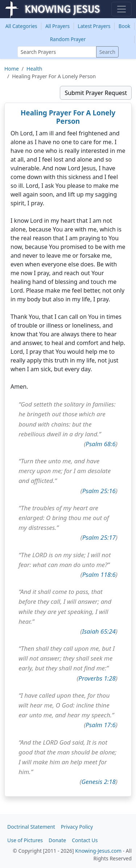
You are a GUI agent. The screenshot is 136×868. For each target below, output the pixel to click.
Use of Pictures (25, 840)
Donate (57, 840)
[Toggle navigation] (121, 9)
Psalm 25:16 (99, 491)
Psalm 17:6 (101, 725)
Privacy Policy (77, 827)
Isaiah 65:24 (99, 631)
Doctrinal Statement (31, 827)
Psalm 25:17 (99, 537)
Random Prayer (68, 39)
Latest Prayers (94, 26)
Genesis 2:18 (99, 782)
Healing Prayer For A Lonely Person (68, 117)
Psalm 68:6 (101, 444)
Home (12, 69)
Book (125, 26)
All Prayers (57, 26)
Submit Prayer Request (96, 93)
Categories (21, 26)
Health (34, 69)
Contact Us (85, 840)
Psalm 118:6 (99, 574)
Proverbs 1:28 (97, 678)
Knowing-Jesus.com (98, 851)
